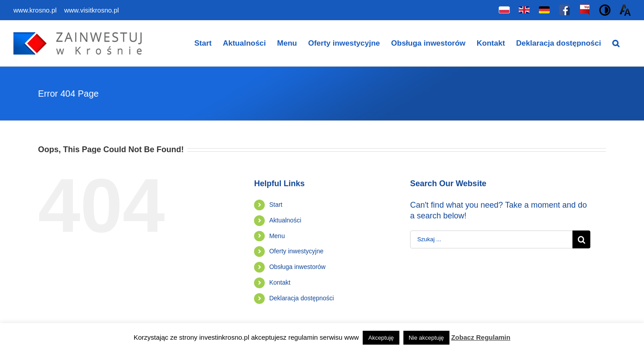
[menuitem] (203, 43)
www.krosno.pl (36, 10)
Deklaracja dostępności (302, 298)
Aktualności (285, 220)
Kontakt (280, 282)
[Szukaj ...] (491, 239)
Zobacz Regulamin (481, 337)
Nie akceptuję (426, 338)
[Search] (616, 43)
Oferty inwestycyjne (296, 251)
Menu (277, 236)
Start (276, 205)
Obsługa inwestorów (297, 267)
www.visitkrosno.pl (91, 10)
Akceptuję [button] (381, 338)
